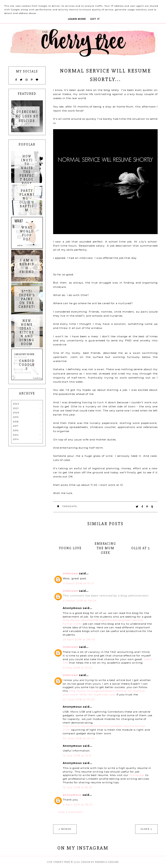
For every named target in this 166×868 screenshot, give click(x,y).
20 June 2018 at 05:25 (79, 699)
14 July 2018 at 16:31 (77, 755)
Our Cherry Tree (58, 862)
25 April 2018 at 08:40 (79, 639)
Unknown (70, 573)
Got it (95, 19)
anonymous (72, 795)
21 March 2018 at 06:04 (80, 600)
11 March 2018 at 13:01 (78, 583)
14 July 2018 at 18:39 (78, 787)
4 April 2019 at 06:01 (78, 804)
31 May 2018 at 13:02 (78, 668)
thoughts (70, 506)
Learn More (77, 19)
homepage (137, 775)
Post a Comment (71, 812)
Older (145, 829)
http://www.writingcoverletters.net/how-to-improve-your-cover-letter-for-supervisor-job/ (104, 693)
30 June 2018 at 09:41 (79, 738)
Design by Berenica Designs (100, 862)
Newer (66, 829)
